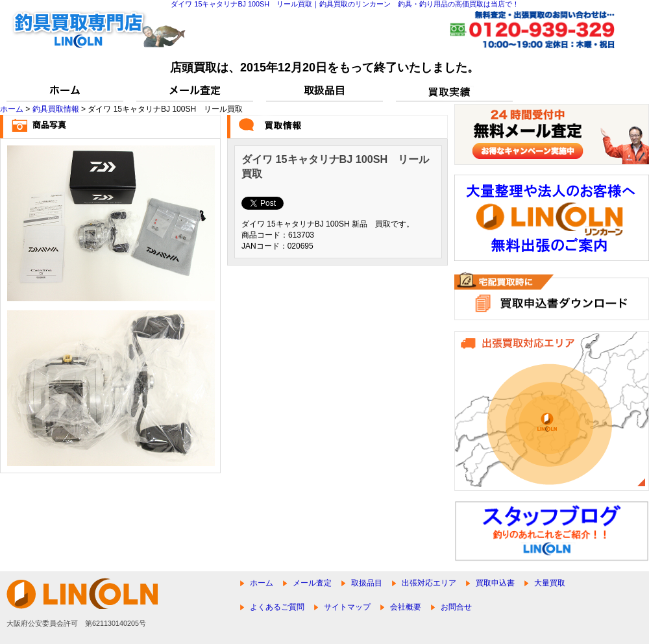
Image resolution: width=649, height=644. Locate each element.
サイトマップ (347, 607)
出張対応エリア (429, 583)
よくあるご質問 (277, 607)
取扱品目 (367, 583)
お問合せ (456, 607)
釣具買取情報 (56, 109)
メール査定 (312, 583)
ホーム (12, 109)
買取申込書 (495, 583)
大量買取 (550, 583)
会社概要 (406, 607)
